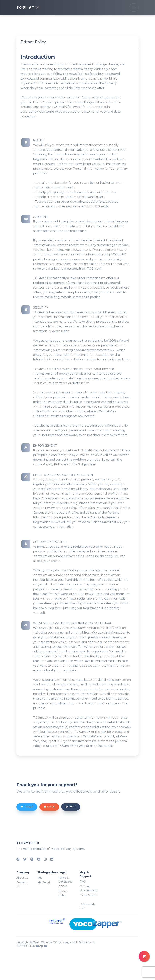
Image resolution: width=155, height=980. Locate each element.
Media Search (88, 895)
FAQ (83, 882)
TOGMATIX (28, 8)
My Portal (44, 882)
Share (49, 807)
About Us (22, 878)
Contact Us (21, 884)
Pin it (71, 807)
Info (40, 878)
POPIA (63, 886)
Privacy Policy (63, 893)
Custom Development (89, 888)
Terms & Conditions (65, 880)
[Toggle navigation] (134, 8)
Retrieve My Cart (88, 906)
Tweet (27, 807)
